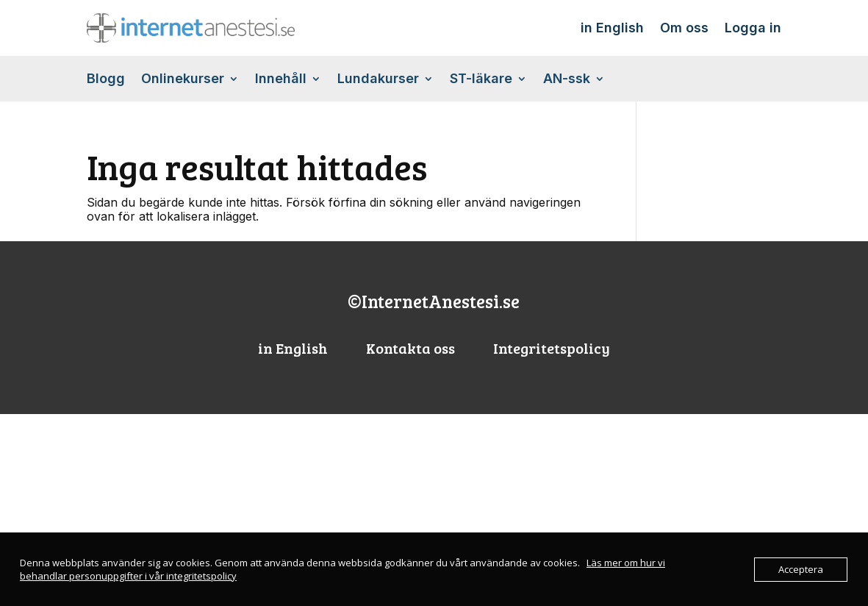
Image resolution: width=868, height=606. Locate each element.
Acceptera (801, 569)
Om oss (684, 28)
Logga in (753, 28)
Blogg (106, 80)
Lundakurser (378, 80)
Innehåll (281, 80)
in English (612, 28)
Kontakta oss (410, 348)
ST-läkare (481, 80)
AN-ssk (567, 80)
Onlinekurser (183, 80)
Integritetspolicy (552, 348)
